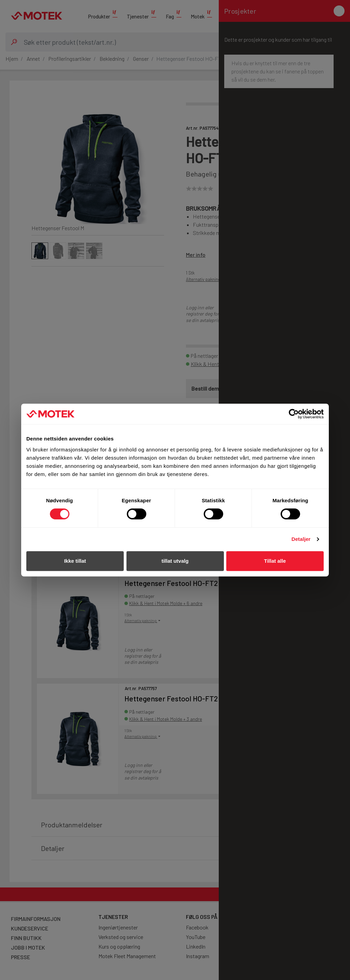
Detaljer (301, 539)
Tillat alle (275, 561)
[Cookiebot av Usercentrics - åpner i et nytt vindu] (294, 414)
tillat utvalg (175, 561)
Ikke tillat (75, 561)
